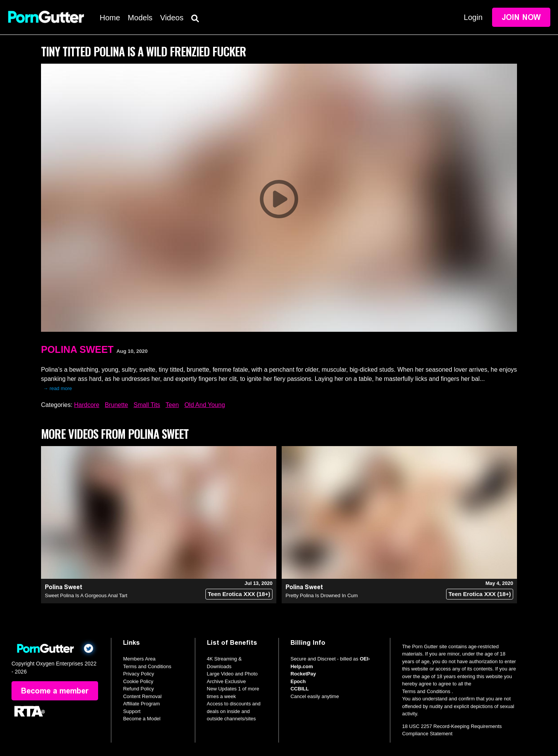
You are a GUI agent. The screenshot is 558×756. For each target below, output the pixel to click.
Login (473, 17)
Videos (172, 18)
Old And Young (205, 405)
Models (140, 18)
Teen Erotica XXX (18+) (239, 594)
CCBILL (300, 689)
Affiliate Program (141, 704)
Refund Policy (138, 689)
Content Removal (142, 696)
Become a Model (142, 719)
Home (110, 18)
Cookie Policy (138, 681)
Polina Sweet (77, 349)
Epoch (298, 681)
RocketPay (303, 674)
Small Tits (147, 405)
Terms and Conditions (147, 666)
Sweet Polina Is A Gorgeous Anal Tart (86, 595)
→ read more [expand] (58, 388)
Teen (172, 405)
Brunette (117, 405)
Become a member (55, 691)
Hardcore (87, 405)
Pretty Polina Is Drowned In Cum (322, 595)
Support (132, 711)
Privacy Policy (139, 674)
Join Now (521, 17)
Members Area (139, 659)
